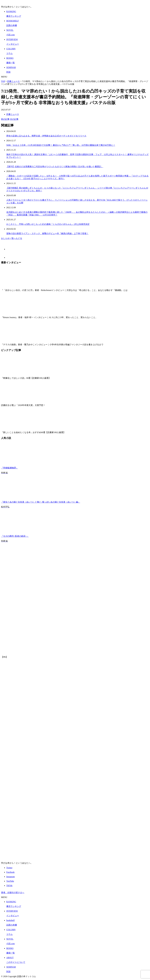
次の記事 (14, 119)
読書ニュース (13, 114)
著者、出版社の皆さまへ (13, 893)
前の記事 (5, 119)
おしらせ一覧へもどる (12, 238)
